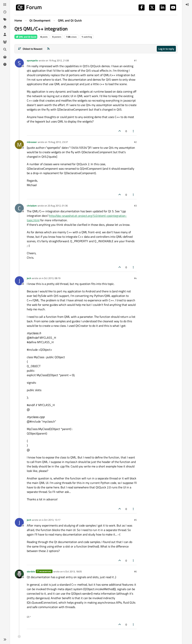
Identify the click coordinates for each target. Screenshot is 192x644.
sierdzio (31, 571)
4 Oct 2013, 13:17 (51, 520)
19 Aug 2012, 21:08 (59, 60)
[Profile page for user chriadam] (19, 208)
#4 (135, 278)
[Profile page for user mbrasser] (19, 145)
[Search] (5, 49)
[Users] (5, 34)
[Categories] (5, 4)
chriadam (32, 206)
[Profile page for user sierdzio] (19, 574)
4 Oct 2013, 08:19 (51, 278)
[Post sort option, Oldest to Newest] (30, 49)
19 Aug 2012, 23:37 (58, 142)
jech (29, 278)
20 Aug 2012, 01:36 (58, 206)
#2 (135, 142)
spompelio (32, 60)
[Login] (187, 4)
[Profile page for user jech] (19, 281)
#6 (135, 571)
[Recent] (5, 12)
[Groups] (5, 42)
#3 (135, 206)
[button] (5, 640)
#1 (135, 60)
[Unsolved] (5, 64)
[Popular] (5, 27)
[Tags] (5, 19)
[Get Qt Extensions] (5, 57)
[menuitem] (187, 4)
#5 (135, 520)
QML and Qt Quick (26, 37)
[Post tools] (133, 131)
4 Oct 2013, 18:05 (73, 571)
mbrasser (32, 142)
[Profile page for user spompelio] (19, 63)
